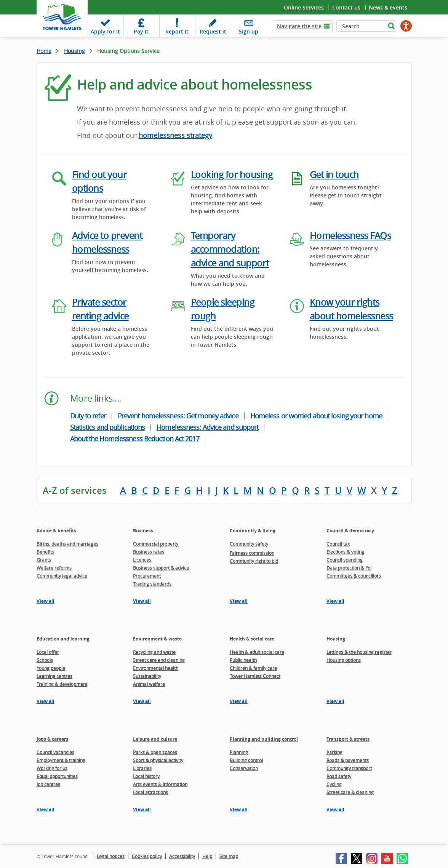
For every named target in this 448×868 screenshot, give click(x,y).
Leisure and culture (155, 739)
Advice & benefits (56, 531)
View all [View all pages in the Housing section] (335, 701)
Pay (141, 31)
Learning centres (54, 676)
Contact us (346, 7)
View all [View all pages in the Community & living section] (239, 601)
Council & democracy (350, 531)
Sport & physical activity (158, 760)
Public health (243, 660)
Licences (142, 560)
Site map (229, 856)
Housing (74, 51)
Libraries (142, 768)
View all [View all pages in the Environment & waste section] (142, 701)
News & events (388, 7)
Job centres (48, 784)
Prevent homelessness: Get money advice (178, 416)
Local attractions (150, 792)
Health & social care (252, 639)
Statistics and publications (108, 427)
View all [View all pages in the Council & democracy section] (335, 601)
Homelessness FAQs (350, 235)
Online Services (304, 7)
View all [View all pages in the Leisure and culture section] (142, 810)
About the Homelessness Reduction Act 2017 (135, 439)
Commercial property (156, 544)
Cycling (334, 784)
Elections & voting (345, 552)
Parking (334, 752)
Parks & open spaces (155, 752)
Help (207, 856)
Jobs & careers (52, 739)
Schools (45, 660)
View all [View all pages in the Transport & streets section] (335, 810)
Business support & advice (161, 568)
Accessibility (182, 856)
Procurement (147, 576)
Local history (146, 776)
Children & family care (253, 668)
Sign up (249, 31)
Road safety (339, 776)
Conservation (244, 768)
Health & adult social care (257, 652)
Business (143, 531)
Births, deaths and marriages (67, 544)
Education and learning (63, 639)
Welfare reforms (54, 568)
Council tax (338, 544)
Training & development (62, 684)
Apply (105, 31)
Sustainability (147, 676)
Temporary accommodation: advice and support (230, 249)
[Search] (361, 26)
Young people (51, 668)
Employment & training (61, 760)
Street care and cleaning (159, 660)
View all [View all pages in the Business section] (142, 601)
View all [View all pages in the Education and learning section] (46, 701)
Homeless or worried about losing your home (316, 416)
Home (44, 51)
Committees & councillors (354, 576)
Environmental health (156, 668)
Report (177, 31)
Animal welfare (149, 684)
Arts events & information (160, 784)
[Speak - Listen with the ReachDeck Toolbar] (406, 26)
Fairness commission (252, 553)
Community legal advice (62, 576)
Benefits (45, 552)
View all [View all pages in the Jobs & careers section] (46, 810)
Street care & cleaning (350, 792)
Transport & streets (348, 739)
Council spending (345, 560)
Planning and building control (264, 739)
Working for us (52, 768)
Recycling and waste (154, 652)
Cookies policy (147, 856)
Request (213, 31)
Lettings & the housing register (359, 652)
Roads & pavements (348, 760)
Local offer (48, 652)
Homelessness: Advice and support (207, 427)
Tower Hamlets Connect (255, 676)
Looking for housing (232, 175)
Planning (239, 752)
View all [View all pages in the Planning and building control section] (239, 810)
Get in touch (334, 175)
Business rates (149, 552)
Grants (44, 560)
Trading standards (152, 584)
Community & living (253, 531)
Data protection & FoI (349, 568)
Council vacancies (55, 752)
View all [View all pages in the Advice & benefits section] (46, 601)
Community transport (349, 768)
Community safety (249, 544)
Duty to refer (88, 416)
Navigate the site (299, 26)
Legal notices (111, 856)
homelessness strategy (175, 135)
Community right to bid (254, 561)
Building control (246, 760)
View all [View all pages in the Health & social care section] (239, 701)
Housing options (344, 660)
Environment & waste (157, 639)
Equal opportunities (57, 776)
